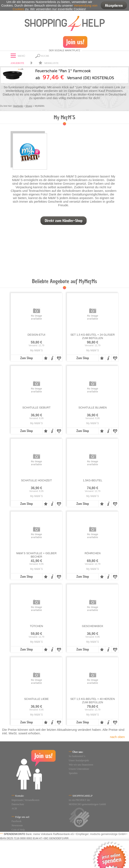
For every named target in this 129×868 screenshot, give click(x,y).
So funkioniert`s (77, 756)
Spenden (73, 773)
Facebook (17, 821)
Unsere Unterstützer (79, 769)
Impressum (17, 800)
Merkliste (49, 63)
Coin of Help (18, 830)
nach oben (117, 737)
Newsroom (17, 825)
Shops (29, 106)
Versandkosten (32, 800)
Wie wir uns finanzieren (81, 765)
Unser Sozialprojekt (79, 760)
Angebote (17, 63)
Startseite (18, 106)
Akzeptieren (114, 5)
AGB (14, 808)
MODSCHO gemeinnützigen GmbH (87, 804)
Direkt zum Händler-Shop (64, 221)
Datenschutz (18, 804)
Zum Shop (26, 358)
